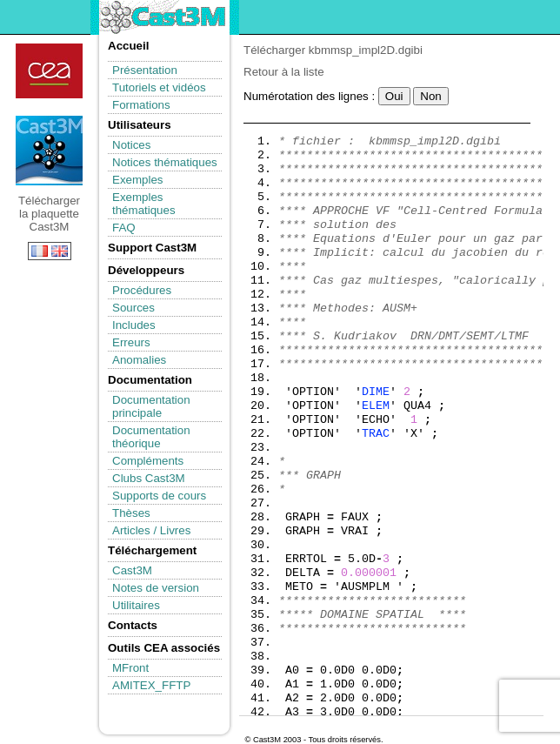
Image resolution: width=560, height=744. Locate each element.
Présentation (145, 70)
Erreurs (131, 342)
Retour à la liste (284, 72)
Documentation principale (151, 406)
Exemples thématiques (144, 204)
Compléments (148, 461)
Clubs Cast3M (149, 478)
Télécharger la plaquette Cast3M (49, 151)
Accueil (128, 46)
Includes (134, 325)
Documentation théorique (151, 437)
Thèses (131, 513)
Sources (133, 308)
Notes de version (156, 588)
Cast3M (132, 570)
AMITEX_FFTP (151, 685)
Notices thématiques (165, 162)
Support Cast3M (152, 248)
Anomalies (139, 360)
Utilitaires (136, 605)
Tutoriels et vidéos (159, 87)
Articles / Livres (151, 530)
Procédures (142, 290)
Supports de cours (159, 496)
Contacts (133, 625)
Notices (131, 145)
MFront (130, 668)
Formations (141, 105)
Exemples (138, 180)
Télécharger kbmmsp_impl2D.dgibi (333, 50)
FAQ (124, 228)
